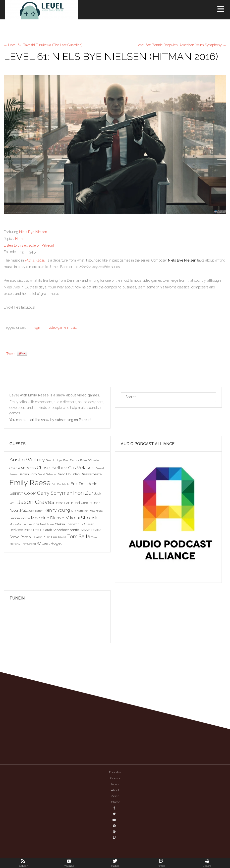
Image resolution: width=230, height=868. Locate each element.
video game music (63, 327)
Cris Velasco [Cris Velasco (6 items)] (81, 468)
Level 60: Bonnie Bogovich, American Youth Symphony (181, 45)
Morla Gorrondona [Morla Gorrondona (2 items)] (21, 524)
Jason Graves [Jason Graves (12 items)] (36, 502)
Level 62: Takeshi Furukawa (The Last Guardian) (43, 45)
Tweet (11, 354)
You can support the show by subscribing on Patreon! (51, 420)
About (115, 790)
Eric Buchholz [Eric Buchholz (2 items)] (60, 484)
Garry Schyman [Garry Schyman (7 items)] (55, 493)
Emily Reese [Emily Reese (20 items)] (30, 483)
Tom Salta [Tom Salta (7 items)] (79, 537)
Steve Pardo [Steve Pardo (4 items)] (20, 537)
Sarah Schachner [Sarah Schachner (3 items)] (56, 530)
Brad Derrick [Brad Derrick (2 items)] (71, 460)
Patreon (115, 802)
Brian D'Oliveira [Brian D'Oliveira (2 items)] (90, 460)
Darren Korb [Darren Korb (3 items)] (28, 474)
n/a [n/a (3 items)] (36, 524)
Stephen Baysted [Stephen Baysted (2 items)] (91, 530)
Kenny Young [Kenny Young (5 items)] (57, 510)
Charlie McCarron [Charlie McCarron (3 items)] (23, 468)
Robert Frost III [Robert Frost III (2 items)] (33, 530)
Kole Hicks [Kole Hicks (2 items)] (96, 511)
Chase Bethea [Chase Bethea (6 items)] (52, 468)
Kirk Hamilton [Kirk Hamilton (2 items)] (80, 511)
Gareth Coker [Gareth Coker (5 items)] (23, 493)
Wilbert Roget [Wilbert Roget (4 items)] (49, 543)
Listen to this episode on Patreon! (29, 245)
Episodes (115, 772)
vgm (38, 327)
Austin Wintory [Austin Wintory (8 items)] (27, 460)
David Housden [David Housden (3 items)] (68, 474)
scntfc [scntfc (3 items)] (74, 530)
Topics (115, 784)
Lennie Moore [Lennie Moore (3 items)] (20, 518)
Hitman (21, 239)
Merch (115, 796)
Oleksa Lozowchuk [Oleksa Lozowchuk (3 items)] (69, 524)
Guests (115, 778)
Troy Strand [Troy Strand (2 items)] (29, 544)
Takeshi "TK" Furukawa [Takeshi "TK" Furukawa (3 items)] (49, 537)
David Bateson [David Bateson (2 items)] (47, 474)
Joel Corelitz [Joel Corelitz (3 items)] (83, 503)
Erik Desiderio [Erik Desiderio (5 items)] (84, 484)
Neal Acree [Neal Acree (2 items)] (47, 524)
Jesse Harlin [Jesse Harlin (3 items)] (64, 503)
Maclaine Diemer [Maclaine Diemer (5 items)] (48, 518)
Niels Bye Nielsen (33, 232)
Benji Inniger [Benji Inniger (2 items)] (54, 460)
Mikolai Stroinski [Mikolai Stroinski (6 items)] (82, 518)
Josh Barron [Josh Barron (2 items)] (36, 511)
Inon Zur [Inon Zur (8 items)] (83, 493)
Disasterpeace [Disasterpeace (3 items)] (91, 474)
